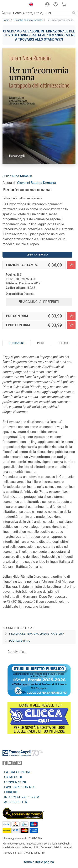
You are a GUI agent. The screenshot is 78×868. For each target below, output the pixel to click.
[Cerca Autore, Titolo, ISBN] (41, 13)
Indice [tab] (41, 343)
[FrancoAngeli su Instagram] (15, 764)
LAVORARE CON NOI (19, 787)
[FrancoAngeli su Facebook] (5, 764)
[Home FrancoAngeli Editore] (14, 5)
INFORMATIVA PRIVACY (22, 797)
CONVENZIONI (15, 782)
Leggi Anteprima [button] (37, 255)
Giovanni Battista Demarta (36, 183)
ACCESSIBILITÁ (16, 802)
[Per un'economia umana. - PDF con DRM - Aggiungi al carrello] (71, 316)
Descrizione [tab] (17, 343)
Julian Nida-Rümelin (17, 176)
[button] (30, 5)
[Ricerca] (74, 13)
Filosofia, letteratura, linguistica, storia (37, 634)
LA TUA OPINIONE (18, 772)
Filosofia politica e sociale (28, 20)
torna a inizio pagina (39, 862)
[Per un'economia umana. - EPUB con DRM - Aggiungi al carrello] (71, 325)
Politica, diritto (20, 641)
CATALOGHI (13, 777)
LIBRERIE (11, 792)
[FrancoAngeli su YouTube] (20, 764)
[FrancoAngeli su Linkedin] (10, 764)
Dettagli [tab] (63, 343)
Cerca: (6, 13)
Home (6, 20)
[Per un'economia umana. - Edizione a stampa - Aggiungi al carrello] (71, 265)
